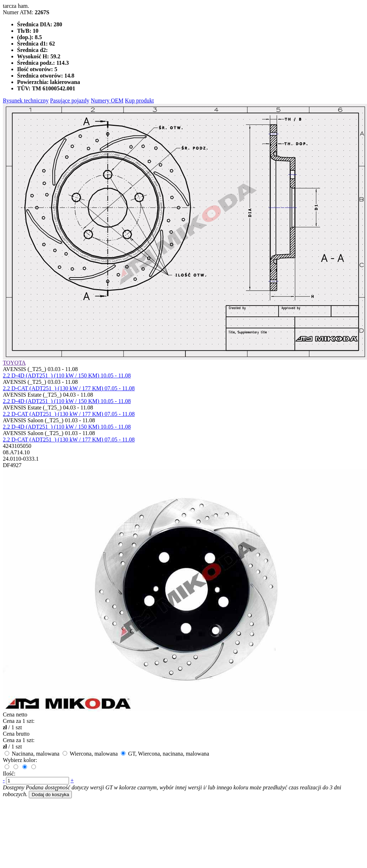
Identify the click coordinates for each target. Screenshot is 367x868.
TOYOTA (14, 363)
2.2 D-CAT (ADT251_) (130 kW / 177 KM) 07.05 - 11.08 (69, 388)
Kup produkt (139, 100)
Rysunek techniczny (26, 100)
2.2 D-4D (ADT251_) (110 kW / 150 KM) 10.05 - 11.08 (67, 375)
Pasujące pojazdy (70, 100)
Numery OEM (107, 100)
